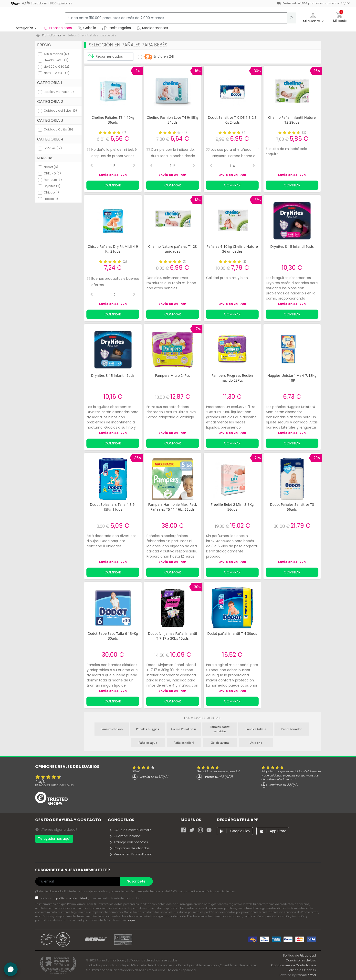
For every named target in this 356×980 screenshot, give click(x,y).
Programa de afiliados (129, 848)
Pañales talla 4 (184, 743)
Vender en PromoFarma (131, 854)
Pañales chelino (112, 729)
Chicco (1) (51, 192)
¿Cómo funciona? (126, 836)
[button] (313, 18)
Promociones (58, 28)
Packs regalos (116, 28)
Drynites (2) (52, 186)
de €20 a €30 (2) (56, 67)
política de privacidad (72, 898)
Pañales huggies (147, 729)
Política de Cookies (302, 970)
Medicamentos (152, 28)
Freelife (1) (51, 199)
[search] (289, 18)
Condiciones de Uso (301, 960)
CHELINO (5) (52, 173)
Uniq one (256, 743)
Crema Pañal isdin (183, 729)
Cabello (87, 28)
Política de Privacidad (300, 955)
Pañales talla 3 (256, 729)
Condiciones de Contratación (293, 965)
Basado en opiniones (54, 785)
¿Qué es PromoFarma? (130, 830)
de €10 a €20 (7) (56, 60)
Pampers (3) (53, 180)
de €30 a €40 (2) (57, 73)
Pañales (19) (53, 148)
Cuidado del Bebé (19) (60, 111)
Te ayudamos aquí (54, 839)
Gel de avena (220, 743)
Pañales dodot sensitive (220, 729)
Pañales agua (148, 743)
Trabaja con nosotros (128, 842)
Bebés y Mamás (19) (59, 92)
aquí (131, 920)
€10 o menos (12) (56, 54)
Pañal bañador (291, 729)
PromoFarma (306, 975)
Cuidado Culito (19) (58, 129)
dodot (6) (51, 167)
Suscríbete (136, 881)
